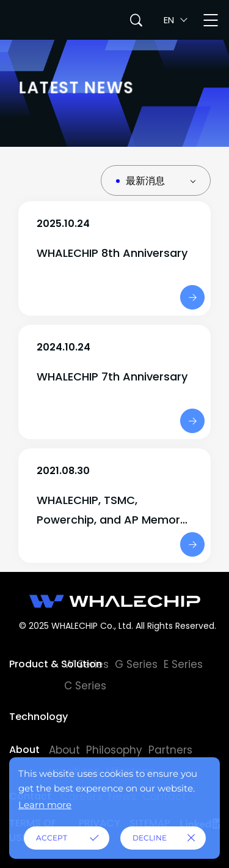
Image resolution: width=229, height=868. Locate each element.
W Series (86, 664)
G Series (136, 664)
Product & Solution (37, 664)
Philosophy (114, 750)
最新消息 (145, 181)
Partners (170, 750)
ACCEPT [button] (52, 838)
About (24, 750)
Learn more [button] (45, 805)
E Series (183, 664)
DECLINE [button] (150, 838)
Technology (37, 717)
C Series (85, 686)
